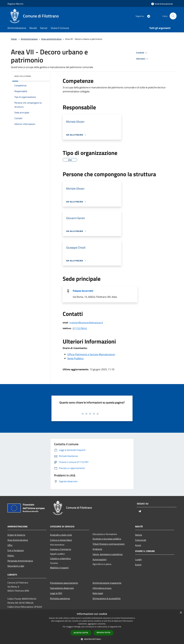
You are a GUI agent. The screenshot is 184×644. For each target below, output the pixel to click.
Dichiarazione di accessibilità (107, 598)
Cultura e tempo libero (61, 540)
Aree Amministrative (18, 540)
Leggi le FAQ (56, 593)
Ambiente (97, 549)
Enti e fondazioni (16, 550)
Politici (11, 556)
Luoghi (138, 559)
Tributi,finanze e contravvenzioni (109, 544)
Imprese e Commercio (61, 549)
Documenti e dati (16, 566)
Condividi (142, 53)
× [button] (181, 613)
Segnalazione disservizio (62, 588)
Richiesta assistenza (60, 598)
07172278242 (80, 328)
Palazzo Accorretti (83, 291)
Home (14, 39)
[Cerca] (173, 16)
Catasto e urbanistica (60, 558)
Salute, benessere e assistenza (108, 554)
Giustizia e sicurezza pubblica (107, 539)
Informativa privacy (102, 588)
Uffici (10, 545)
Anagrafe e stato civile (61, 535)
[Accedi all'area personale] (162, 4)
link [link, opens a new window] (120, 627)
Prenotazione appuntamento (64, 583)
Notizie (139, 535)
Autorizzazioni (100, 559)
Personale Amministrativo (20, 561)
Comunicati (141, 540)
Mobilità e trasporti (59, 568)
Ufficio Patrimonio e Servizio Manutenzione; (91, 354)
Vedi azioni (143, 59)
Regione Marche (15, 4)
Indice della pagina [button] (23, 76)
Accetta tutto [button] (81, 633)
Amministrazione (29, 39)
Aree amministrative (51, 39)
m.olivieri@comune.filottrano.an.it (86, 323)
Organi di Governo (16, 535)
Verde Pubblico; (76, 358)
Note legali (98, 593)
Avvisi (138, 545)
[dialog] (92, 627)
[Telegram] (147, 16)
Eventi (138, 565)
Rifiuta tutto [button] (104, 633)
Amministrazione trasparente (107, 583)
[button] (92, 639)
